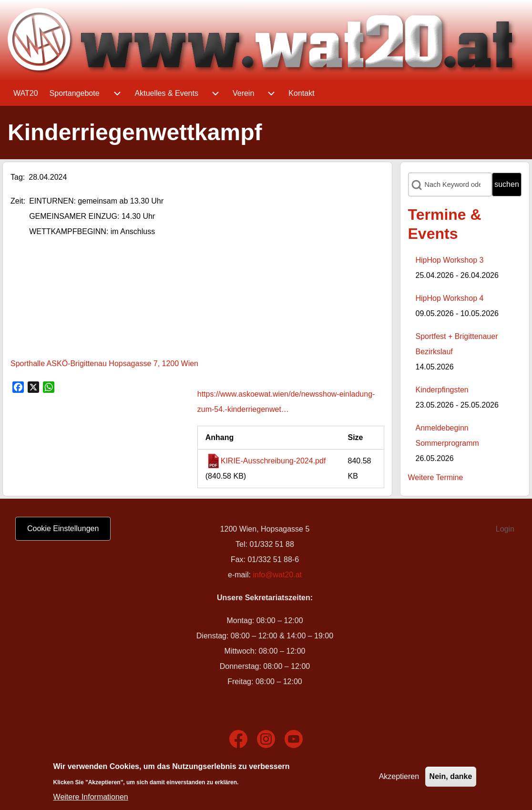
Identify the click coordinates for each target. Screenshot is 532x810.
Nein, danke (451, 776)
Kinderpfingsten (442, 390)
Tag (17, 177)
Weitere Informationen (91, 797)
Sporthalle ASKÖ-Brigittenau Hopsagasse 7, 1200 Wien (104, 364)
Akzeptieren (399, 776)
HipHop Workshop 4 (450, 298)
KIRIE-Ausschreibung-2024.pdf (273, 461)
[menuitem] (26, 93)
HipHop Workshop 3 (450, 260)
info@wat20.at (277, 575)
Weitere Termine (436, 477)
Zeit (17, 201)
